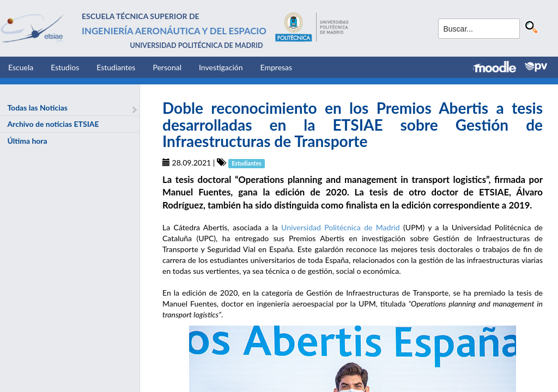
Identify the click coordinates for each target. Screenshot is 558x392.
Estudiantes (116, 67)
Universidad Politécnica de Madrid (341, 227)
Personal (167, 67)
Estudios (65, 67)
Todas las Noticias (37, 108)
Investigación (221, 67)
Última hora (27, 141)
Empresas (277, 67)
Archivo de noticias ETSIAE (53, 124)
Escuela (21, 67)
